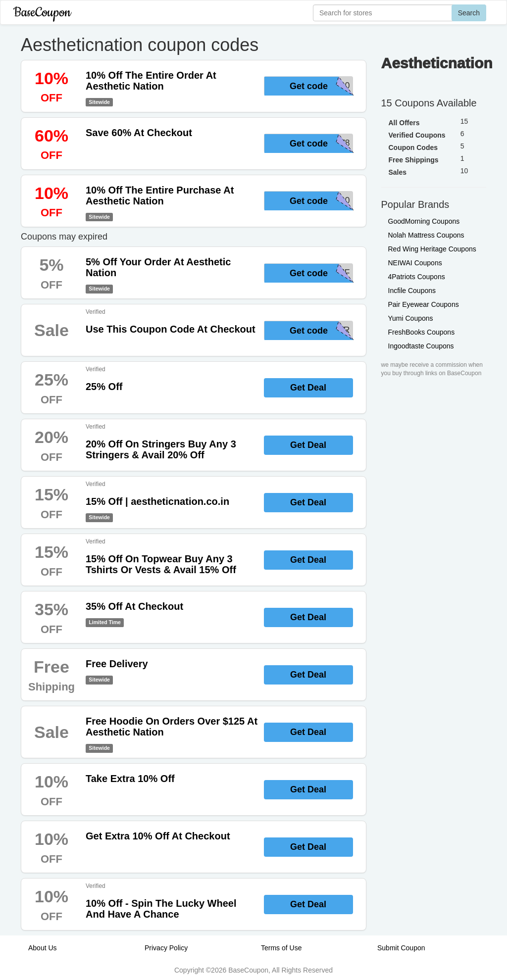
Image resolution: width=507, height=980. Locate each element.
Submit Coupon (401, 948)
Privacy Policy (166, 948)
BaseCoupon (42, 13)
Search (469, 13)
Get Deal (308, 388)
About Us (43, 948)
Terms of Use (281, 948)
